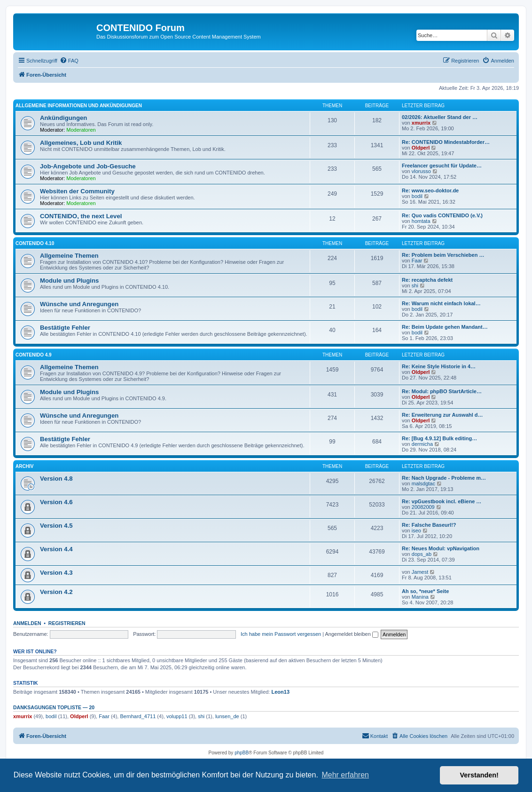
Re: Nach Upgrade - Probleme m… (444, 478)
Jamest (420, 572)
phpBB (242, 753)
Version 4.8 (56, 479)
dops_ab (422, 554)
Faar (417, 261)
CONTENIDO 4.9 (34, 355)
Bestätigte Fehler (65, 328)
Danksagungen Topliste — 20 (54, 707)
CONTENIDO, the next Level (81, 216)
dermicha (422, 444)
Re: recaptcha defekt (427, 280)
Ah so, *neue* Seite (425, 591)
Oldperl (421, 148)
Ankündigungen (63, 118)
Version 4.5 (56, 526)
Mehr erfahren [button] (345, 775)
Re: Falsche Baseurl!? (429, 525)
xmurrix (421, 123)
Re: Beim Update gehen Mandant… (445, 327)
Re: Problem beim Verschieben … (443, 255)
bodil (417, 196)
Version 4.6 (56, 502)
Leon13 (281, 692)
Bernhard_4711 (138, 716)
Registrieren (67, 623)
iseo (416, 531)
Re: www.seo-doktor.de (430, 190)
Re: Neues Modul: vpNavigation (441, 548)
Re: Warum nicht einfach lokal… (441, 303)
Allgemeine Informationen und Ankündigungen (79, 106)
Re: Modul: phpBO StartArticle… (442, 391)
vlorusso (421, 171)
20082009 (423, 507)
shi (415, 285)
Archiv (24, 466)
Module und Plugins (69, 281)
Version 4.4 (56, 549)
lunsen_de (227, 716)
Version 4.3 (56, 573)
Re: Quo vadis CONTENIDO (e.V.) (442, 215)
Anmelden (27, 623)
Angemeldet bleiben (352, 634)
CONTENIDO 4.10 (35, 243)
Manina (420, 597)
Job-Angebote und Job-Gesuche (88, 166)
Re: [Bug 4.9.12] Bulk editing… (439, 438)
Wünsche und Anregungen (79, 304)
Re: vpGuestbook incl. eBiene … (442, 501)
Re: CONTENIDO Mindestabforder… (446, 142)
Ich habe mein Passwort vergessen (281, 634)
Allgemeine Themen (69, 256)
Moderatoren (81, 130)
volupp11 (177, 716)
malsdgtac (423, 483)
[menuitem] (69, 61)
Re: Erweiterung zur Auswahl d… (442, 415)
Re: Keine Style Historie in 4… (439, 366)
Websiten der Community (77, 191)
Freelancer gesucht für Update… (442, 166)
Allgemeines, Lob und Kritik (81, 143)
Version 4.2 (56, 592)
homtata (421, 221)
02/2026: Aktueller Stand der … (440, 117)
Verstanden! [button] (479, 775)
